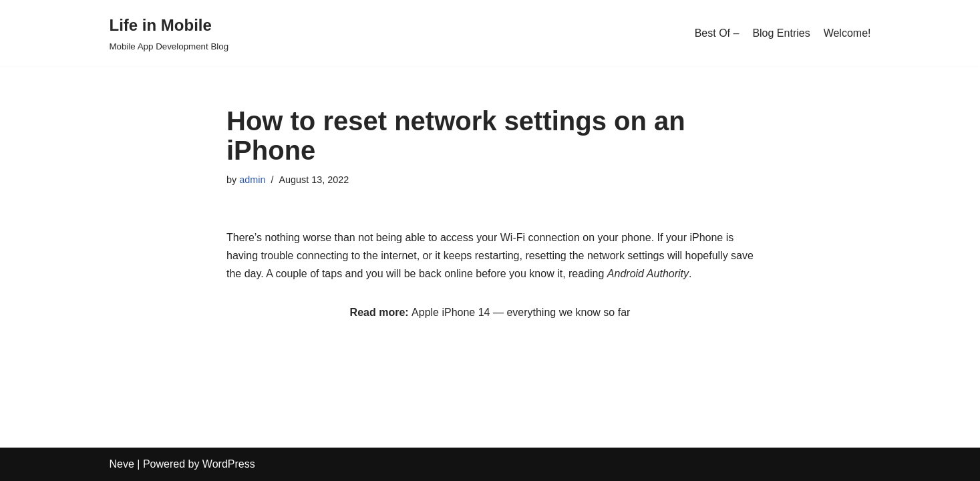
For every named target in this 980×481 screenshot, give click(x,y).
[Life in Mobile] (169, 33)
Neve (122, 464)
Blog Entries (781, 33)
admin (252, 180)
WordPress (229, 464)
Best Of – (717, 33)
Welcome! (847, 33)
